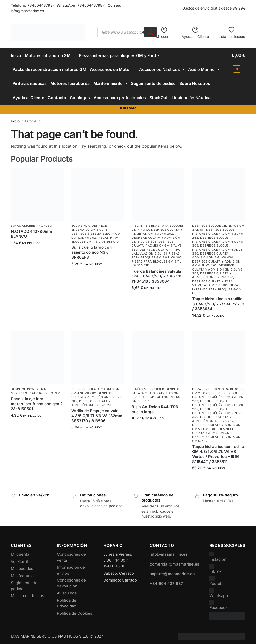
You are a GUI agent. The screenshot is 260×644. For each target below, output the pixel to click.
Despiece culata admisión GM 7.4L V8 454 (213, 253)
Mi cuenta (164, 32)
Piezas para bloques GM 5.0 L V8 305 (157, 253)
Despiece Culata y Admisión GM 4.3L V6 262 (157, 229)
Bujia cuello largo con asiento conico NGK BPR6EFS (91, 250)
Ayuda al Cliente (195, 32)
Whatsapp (219, 591)
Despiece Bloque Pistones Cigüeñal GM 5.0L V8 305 (218, 239)
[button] (239, 62)
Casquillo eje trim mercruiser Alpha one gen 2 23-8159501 (37, 402)
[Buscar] (150, 32)
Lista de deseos (232, 32)
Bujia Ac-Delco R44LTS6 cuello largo (155, 407)
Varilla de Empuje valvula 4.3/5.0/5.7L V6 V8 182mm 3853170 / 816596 (97, 414)
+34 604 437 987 (166, 581)
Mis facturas (22, 573)
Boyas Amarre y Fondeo (31, 224)
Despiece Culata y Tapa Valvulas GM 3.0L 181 (156, 249)
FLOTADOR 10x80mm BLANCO (31, 232)
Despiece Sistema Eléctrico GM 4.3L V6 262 (96, 233)
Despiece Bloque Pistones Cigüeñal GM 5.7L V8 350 (218, 247)
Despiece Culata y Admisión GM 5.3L (215, 429)
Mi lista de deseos (27, 594)
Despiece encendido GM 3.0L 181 (90, 225)
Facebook (219, 603)
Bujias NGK (81, 224)
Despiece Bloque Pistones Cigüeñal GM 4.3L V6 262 (218, 231)
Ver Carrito (21, 559)
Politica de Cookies (75, 611)
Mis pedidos (22, 566)
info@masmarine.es (27, 11)
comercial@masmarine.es (174, 562)
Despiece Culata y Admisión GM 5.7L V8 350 (157, 243)
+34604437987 (41, 5)
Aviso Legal (67, 591)
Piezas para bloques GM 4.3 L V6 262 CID (95, 237)
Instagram (219, 555)
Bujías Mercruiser (148, 387)
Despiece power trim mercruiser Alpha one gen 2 (35, 389)
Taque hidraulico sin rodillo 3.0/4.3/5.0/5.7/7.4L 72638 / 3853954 (218, 302)
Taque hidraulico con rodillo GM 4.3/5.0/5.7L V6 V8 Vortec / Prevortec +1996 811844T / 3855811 (218, 452)
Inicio (15, 119)
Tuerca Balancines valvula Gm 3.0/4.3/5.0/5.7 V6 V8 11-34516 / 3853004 (157, 274)
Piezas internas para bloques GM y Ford (217, 287)
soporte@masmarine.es (172, 572)
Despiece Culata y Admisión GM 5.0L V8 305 (156, 237)
